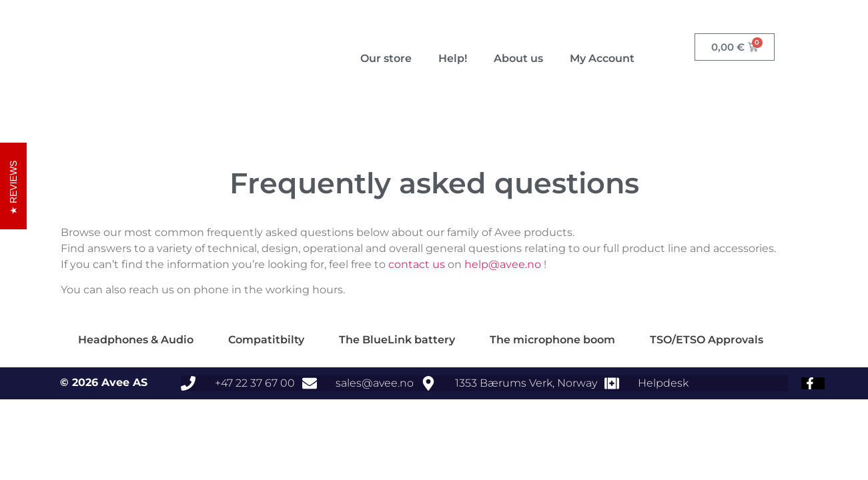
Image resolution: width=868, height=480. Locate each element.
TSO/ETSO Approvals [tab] (707, 340)
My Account (602, 58)
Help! (453, 58)
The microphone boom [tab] (552, 340)
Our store (386, 58)
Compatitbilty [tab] (266, 340)
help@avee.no (503, 264)
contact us (417, 264)
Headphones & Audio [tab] (136, 340)
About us (518, 58)
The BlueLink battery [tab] (397, 340)
